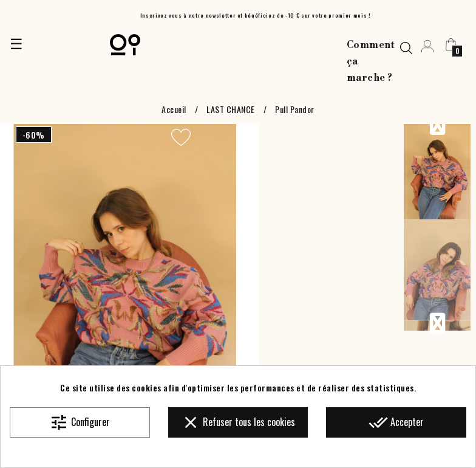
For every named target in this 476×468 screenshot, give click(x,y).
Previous (437, 125)
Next (437, 323)
